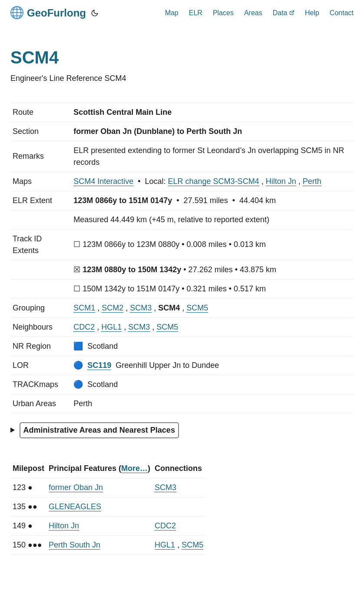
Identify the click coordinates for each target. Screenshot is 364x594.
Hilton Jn (281, 181)
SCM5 (197, 308)
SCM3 (141, 308)
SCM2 (113, 308)
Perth (312, 181)
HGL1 (111, 327)
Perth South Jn (74, 545)
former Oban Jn (76, 487)
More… (134, 468)
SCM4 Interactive (103, 181)
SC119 (99, 365)
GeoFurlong (48, 13)
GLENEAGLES (75, 507)
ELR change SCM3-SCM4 (214, 181)
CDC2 (84, 327)
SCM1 (84, 308)
